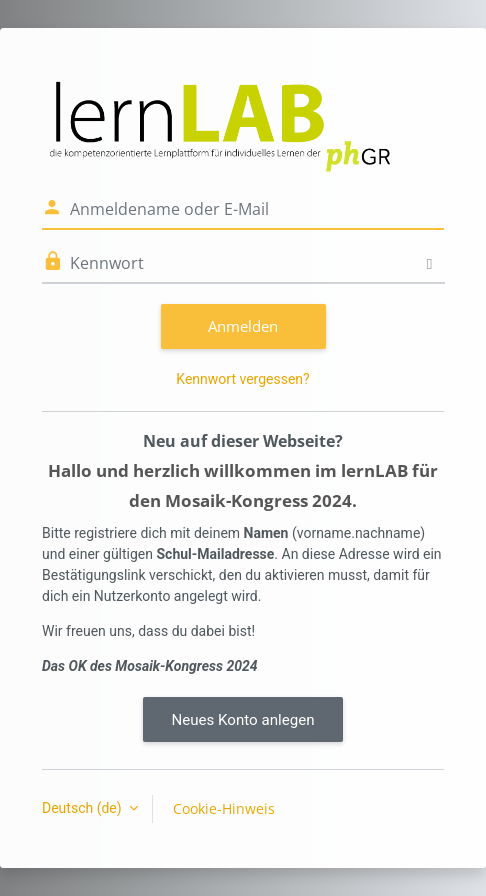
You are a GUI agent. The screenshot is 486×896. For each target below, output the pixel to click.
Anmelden (243, 326)
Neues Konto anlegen (242, 720)
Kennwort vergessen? (242, 379)
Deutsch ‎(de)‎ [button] (83, 808)
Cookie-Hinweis (224, 808)
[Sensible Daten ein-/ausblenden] (429, 263)
